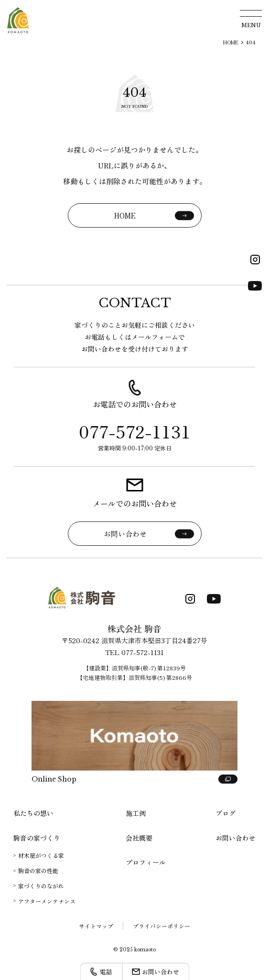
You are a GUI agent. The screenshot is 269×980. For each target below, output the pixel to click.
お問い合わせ (236, 838)
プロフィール (146, 862)
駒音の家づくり (37, 838)
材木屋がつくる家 (41, 855)
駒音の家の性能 (38, 871)
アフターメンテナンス (47, 901)
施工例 (136, 813)
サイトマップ (96, 926)
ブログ (226, 813)
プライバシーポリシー (161, 926)
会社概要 (139, 838)
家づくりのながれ (41, 886)
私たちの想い (33, 813)
